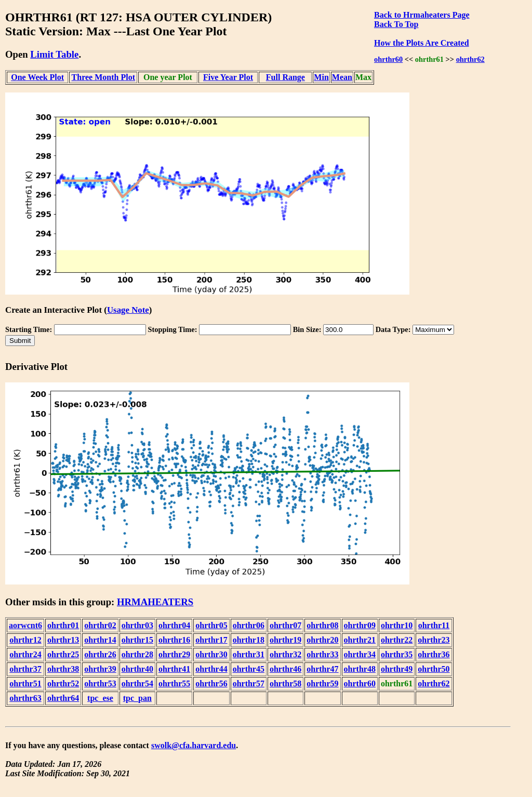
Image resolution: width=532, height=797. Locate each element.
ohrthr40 (137, 669)
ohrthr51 (25, 683)
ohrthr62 (470, 59)
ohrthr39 (100, 669)
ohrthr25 (63, 654)
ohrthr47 (322, 669)
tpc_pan (137, 698)
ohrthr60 (388, 59)
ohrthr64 (63, 698)
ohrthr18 (249, 640)
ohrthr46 (285, 669)
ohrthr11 (434, 625)
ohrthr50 (434, 669)
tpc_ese (100, 698)
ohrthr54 (137, 683)
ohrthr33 (322, 654)
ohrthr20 (322, 640)
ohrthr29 (174, 654)
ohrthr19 (285, 640)
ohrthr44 (211, 669)
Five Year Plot (228, 77)
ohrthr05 (211, 625)
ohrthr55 (174, 683)
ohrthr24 (25, 654)
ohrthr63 (25, 698)
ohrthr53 (100, 683)
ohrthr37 (25, 669)
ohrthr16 (174, 640)
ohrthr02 (100, 625)
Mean (342, 77)
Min (321, 77)
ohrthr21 (360, 640)
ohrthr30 (211, 654)
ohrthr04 (174, 625)
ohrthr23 (434, 640)
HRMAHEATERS (155, 602)
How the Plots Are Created (421, 43)
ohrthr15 (137, 640)
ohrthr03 (137, 625)
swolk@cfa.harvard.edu (194, 745)
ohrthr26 (100, 654)
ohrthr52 (63, 683)
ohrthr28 (137, 654)
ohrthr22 (397, 640)
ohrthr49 (397, 669)
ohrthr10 (397, 625)
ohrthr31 (249, 654)
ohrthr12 (25, 640)
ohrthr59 (322, 683)
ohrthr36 (434, 654)
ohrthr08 (322, 625)
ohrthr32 (285, 654)
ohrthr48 (360, 669)
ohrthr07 (285, 625)
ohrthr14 (100, 640)
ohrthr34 (360, 654)
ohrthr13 (63, 640)
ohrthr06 (249, 625)
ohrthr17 (211, 640)
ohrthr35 (397, 654)
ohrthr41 (174, 669)
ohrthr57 (249, 683)
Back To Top (396, 24)
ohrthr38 (63, 669)
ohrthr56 (211, 683)
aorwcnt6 (25, 625)
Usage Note (128, 310)
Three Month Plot (103, 77)
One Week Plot (37, 77)
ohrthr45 (249, 669)
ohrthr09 (360, 625)
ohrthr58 (285, 683)
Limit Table (54, 54)
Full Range (285, 77)
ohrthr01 (63, 625)
